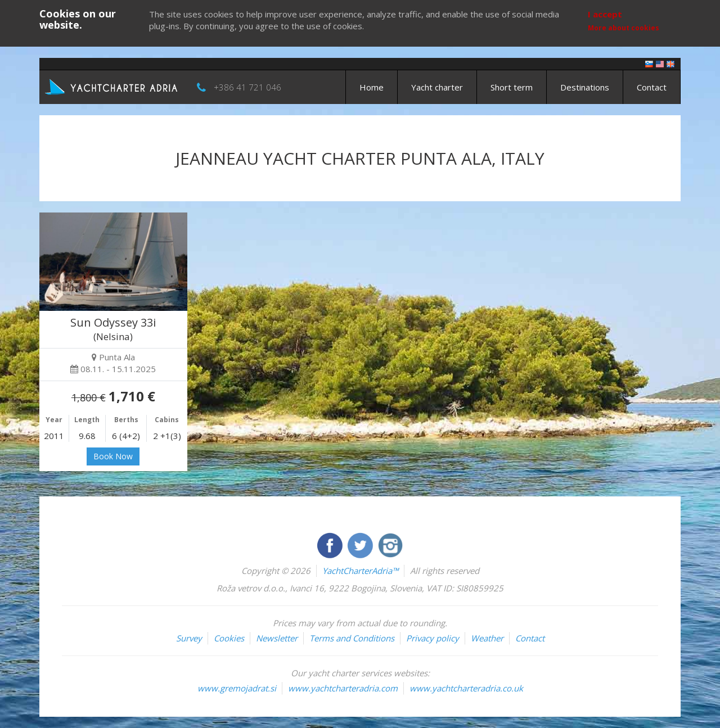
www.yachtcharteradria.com (343, 688)
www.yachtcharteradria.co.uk (466, 688)
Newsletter (277, 638)
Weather (487, 638)
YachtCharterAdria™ (360, 571)
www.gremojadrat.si (237, 688)
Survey (189, 638)
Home (372, 87)
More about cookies (624, 28)
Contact (652, 87)
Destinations (585, 87)
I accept (605, 14)
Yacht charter (437, 87)
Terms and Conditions (352, 638)
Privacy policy (433, 638)
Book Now (113, 456)
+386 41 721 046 (247, 87)
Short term (512, 87)
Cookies (229, 638)
